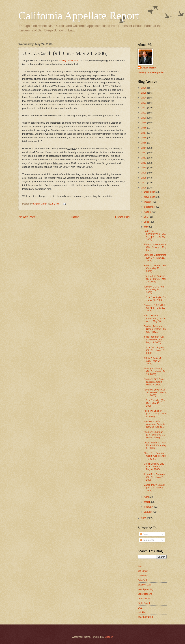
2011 (144, 163)
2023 (144, 103)
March (148, 502)
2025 (144, 93)
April (147, 497)
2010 (144, 168)
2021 (144, 113)
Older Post (123, 217)
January (148, 512)
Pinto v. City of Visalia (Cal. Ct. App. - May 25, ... (155, 247)
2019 (144, 123)
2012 (144, 158)
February (149, 507)
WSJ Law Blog (145, 617)
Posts (144, 534)
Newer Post (27, 217)
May (147, 227)
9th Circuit (143, 571)
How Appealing (145, 589)
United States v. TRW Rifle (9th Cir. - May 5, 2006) (155, 445)
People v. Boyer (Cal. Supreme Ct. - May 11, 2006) (155, 392)
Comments (147, 540)
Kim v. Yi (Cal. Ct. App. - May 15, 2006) (152, 361)
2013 (144, 153)
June (147, 222)
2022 (144, 108)
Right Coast (144, 603)
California (143, 575)
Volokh (141, 612)
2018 (144, 128)
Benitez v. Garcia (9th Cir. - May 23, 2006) (155, 268)
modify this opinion (70, 60)
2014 (144, 148)
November (150, 197)
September (150, 207)
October (148, 202)
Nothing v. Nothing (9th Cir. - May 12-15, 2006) (154, 371)
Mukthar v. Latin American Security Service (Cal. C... (154, 424)
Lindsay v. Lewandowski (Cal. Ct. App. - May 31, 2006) (155, 235)
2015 (144, 143)
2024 (144, 98)
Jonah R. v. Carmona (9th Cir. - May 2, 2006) (154, 477)
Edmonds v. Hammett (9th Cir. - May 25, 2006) (155, 258)
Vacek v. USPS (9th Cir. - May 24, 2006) (154, 289)
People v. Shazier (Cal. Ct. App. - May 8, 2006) (155, 414)
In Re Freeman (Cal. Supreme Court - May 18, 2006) (154, 340)
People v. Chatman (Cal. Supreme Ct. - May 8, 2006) (155, 435)
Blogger (109, 637)
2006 (144, 188)
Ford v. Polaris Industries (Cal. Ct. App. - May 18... (154, 318)
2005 (144, 518)
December (150, 192)
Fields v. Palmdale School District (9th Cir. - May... (155, 329)
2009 (144, 173)
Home (75, 217)
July (146, 217)
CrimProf (142, 580)
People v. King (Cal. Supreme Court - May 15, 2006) (154, 382)
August (148, 212)
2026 (144, 88)
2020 (144, 118)
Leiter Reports (145, 594)
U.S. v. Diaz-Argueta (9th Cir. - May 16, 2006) (154, 350)
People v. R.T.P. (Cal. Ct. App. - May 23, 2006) (154, 308)
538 (140, 566)
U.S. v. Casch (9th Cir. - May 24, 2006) (155, 299)
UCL (140, 608)
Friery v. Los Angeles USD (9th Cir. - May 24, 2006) (155, 279)
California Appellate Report (79, 16)
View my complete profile (151, 72)
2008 (144, 178)
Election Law (144, 585)
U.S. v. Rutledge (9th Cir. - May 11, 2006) (154, 403)
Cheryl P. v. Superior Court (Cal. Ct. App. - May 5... (155, 456)
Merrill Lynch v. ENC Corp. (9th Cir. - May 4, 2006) (154, 467)
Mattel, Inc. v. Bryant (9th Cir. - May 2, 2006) (154, 488)
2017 (144, 133)
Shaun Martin (149, 68)
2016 (144, 138)
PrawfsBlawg (144, 599)
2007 (144, 183)
